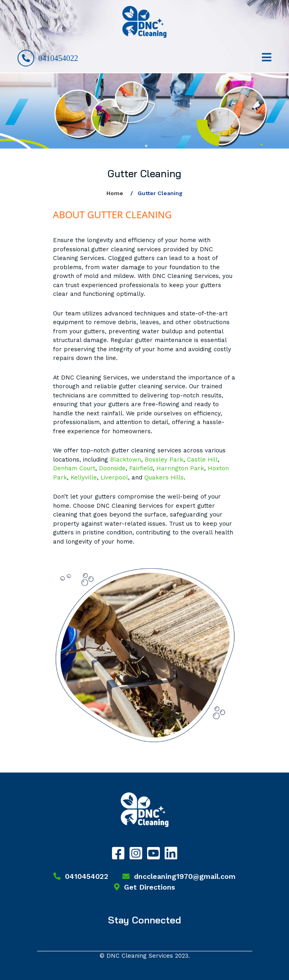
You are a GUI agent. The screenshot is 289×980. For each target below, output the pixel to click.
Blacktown (126, 460)
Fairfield (141, 468)
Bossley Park (164, 460)
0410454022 (48, 58)
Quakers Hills (164, 477)
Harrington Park (180, 468)
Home (115, 193)
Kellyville (84, 477)
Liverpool (114, 477)
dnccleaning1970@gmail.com (179, 876)
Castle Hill (202, 460)
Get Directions (144, 887)
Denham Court (74, 468)
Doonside (112, 468)
